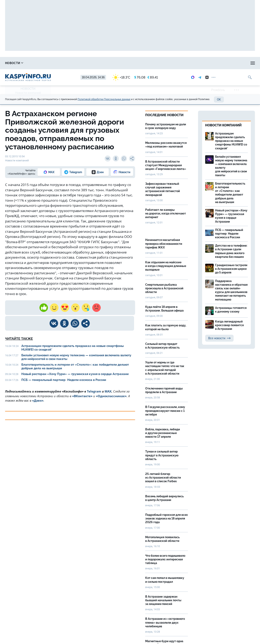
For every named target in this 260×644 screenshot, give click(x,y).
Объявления (245, 63)
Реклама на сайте (186, 63)
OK (219, 99)
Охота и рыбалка (79, 63)
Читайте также (19, 339)
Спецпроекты (151, 63)
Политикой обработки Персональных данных (104, 99)
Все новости (219, 338)
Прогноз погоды (117, 63)
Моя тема (218, 63)
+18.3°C (121, 77)
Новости (14, 63)
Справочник (44, 63)
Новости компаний (28, 93)
